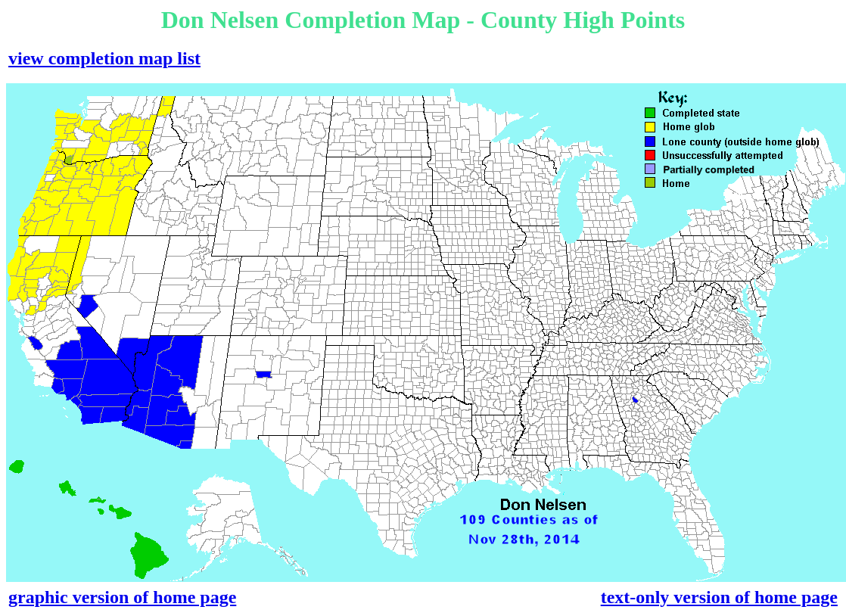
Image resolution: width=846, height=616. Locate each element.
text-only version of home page (719, 597)
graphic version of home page (122, 597)
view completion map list (104, 58)
